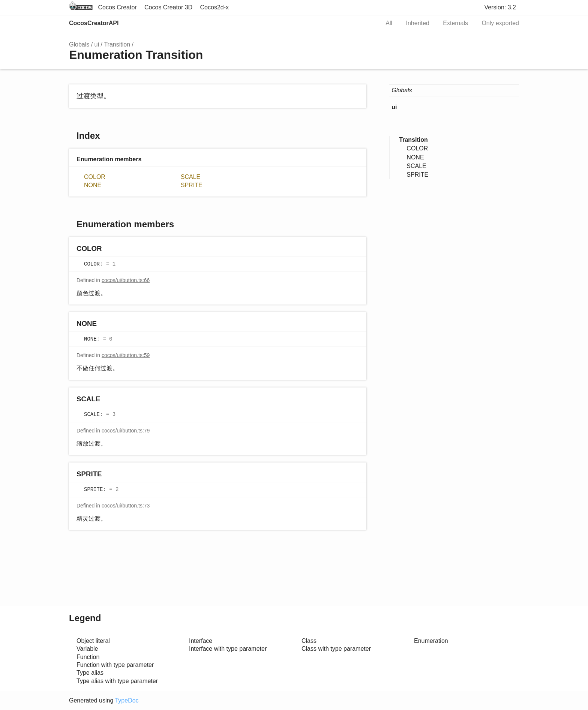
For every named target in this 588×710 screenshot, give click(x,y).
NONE (93, 185)
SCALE (190, 177)
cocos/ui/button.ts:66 (126, 280)
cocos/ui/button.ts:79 (126, 431)
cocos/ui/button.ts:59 (126, 355)
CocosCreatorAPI (94, 23)
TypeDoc (127, 700)
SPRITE (192, 185)
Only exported (500, 23)
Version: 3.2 (500, 7)
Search (366, 23)
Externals (455, 23)
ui (97, 44)
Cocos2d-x (214, 7)
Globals (79, 44)
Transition (117, 44)
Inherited (418, 23)
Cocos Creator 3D (168, 7)
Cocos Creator (117, 7)
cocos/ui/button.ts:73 (126, 506)
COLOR (95, 177)
